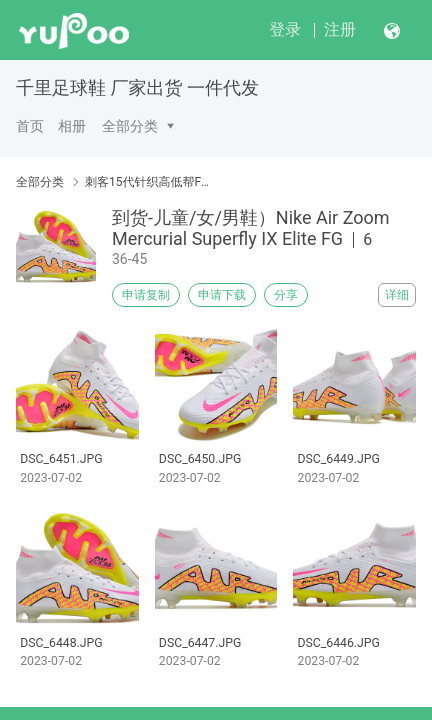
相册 (72, 126)
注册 (340, 29)
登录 (285, 29)
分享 (286, 295)
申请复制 (146, 295)
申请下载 (222, 295)
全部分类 (130, 126)
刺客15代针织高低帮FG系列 (148, 182)
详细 (397, 295)
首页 (30, 126)
